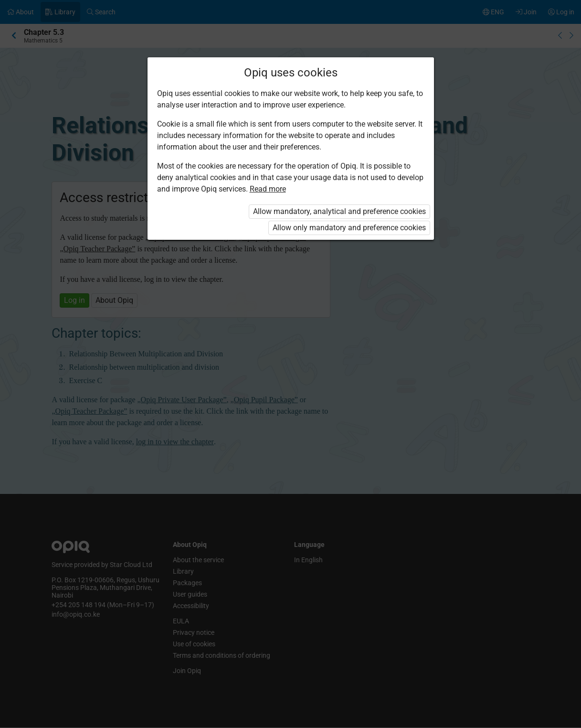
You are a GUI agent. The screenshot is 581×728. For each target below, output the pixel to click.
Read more (268, 189)
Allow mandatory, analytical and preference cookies (339, 211)
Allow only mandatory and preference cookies (349, 228)
